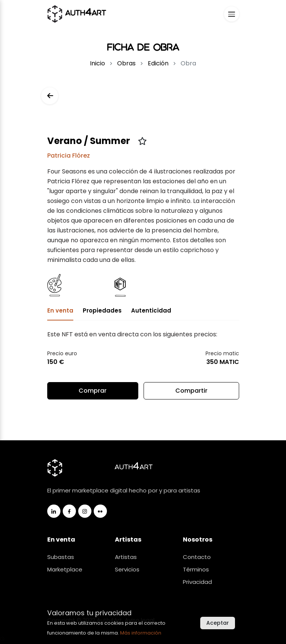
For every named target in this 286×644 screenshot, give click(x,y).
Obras (126, 63)
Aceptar (218, 623)
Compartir (191, 393)
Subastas (61, 557)
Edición (158, 63)
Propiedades (102, 310)
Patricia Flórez (69, 156)
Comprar (93, 391)
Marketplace (65, 569)
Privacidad (197, 582)
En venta (60, 310)
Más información (141, 633)
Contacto (197, 557)
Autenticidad (151, 310)
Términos (196, 569)
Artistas (126, 557)
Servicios (127, 569)
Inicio (97, 63)
